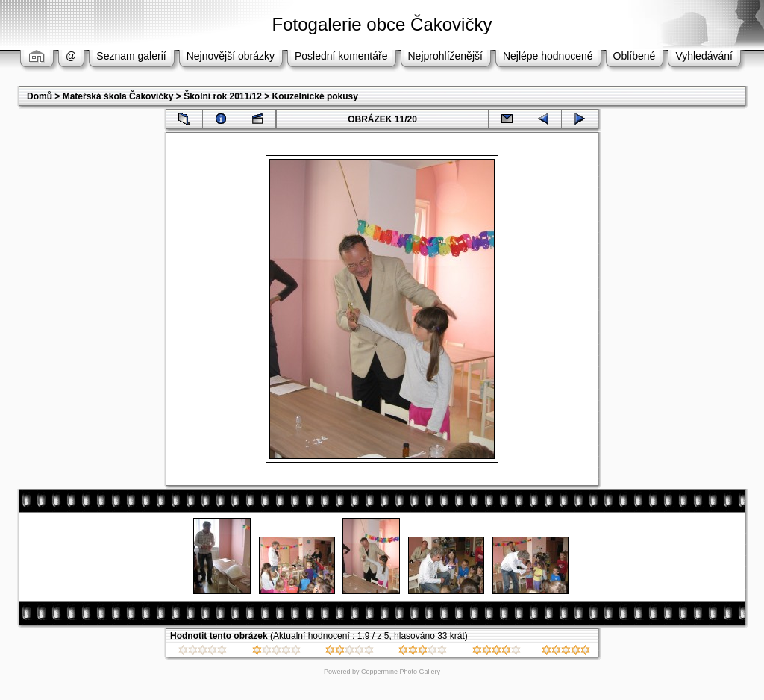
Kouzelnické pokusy (315, 96)
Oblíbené (635, 56)
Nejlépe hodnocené (548, 56)
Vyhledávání (704, 56)
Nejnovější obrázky (231, 56)
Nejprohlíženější (445, 56)
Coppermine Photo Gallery (401, 672)
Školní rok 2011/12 (223, 96)
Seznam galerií (131, 56)
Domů (40, 96)
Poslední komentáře (341, 56)
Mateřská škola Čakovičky (118, 96)
